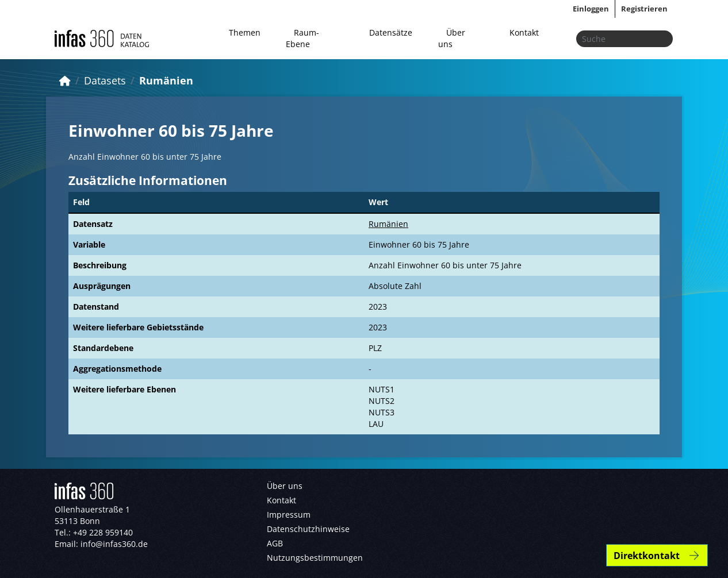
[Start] (65, 80)
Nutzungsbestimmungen (315, 558)
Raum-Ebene (302, 38)
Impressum (289, 515)
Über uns (452, 38)
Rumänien (166, 80)
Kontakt (524, 32)
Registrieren (644, 9)
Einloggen (591, 9)
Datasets (105, 80)
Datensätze (391, 32)
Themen (245, 32)
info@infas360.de (114, 544)
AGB (275, 543)
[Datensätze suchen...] (624, 39)
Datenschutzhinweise (308, 529)
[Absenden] (661, 39)
